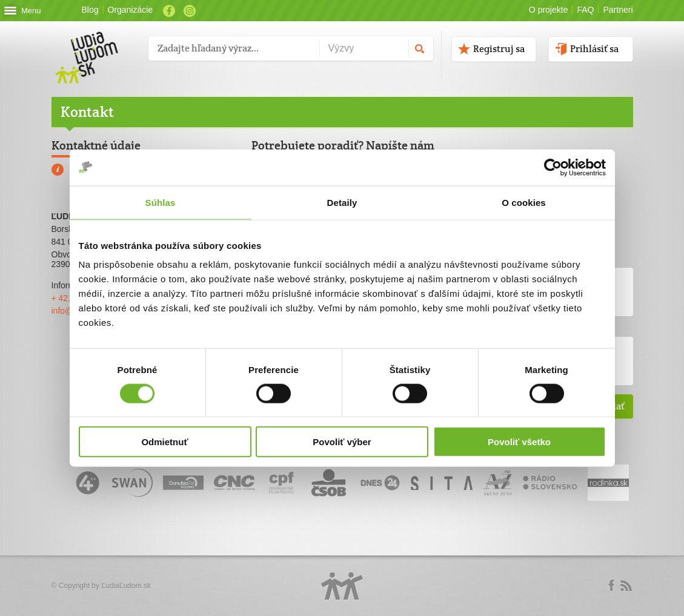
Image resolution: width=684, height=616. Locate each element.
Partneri (618, 10)
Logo (342, 586)
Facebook (169, 11)
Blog (90, 10)
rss (626, 586)
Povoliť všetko (519, 442)
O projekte (549, 10)
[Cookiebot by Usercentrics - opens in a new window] (553, 167)
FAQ (585, 10)
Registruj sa (499, 49)
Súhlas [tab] (161, 202)
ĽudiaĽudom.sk (126, 586)
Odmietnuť (164, 442)
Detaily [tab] (342, 202)
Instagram (190, 11)
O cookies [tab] (524, 202)
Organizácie (131, 10)
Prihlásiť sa (594, 49)
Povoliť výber (342, 442)
